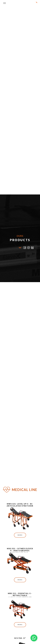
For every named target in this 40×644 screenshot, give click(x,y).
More (20, 535)
